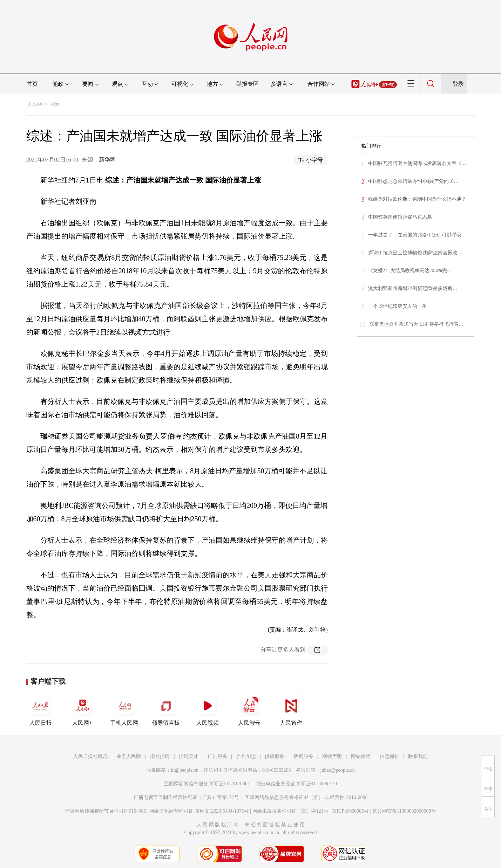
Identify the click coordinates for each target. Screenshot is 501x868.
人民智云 (249, 710)
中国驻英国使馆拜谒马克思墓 (400, 217)
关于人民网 (129, 756)
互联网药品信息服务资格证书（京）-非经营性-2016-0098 (306, 797)
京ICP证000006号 (350, 811)
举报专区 (248, 84)
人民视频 (208, 710)
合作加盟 (246, 756)
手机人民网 (124, 710)
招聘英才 (189, 756)
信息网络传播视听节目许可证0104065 (105, 811)
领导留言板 (166, 710)
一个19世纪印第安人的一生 (398, 306)
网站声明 (332, 756)
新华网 (107, 160)
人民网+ (82, 710)
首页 (32, 84)
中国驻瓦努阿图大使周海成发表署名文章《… (417, 163)
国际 (54, 104)
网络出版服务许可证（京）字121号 (290, 811)
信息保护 (390, 756)
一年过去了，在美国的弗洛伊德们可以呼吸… (417, 235)
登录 (458, 84)
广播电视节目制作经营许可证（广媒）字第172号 (186, 797)
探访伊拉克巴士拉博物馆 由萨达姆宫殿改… (415, 253)
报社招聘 (160, 756)
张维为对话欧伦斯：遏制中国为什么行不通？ (417, 199)
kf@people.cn (185, 770)
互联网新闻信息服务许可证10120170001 (207, 784)
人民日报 (41, 710)
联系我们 (418, 756)
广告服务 (217, 756)
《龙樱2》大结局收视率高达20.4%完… (410, 271)
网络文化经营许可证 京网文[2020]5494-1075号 (199, 811)
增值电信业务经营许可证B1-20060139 (296, 784)
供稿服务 (275, 756)
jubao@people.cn (338, 770)
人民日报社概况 (90, 756)
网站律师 (361, 756)
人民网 (35, 104)
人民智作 (291, 710)
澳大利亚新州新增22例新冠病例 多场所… (413, 288)
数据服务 (303, 756)
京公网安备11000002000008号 (404, 811)
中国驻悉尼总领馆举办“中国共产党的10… (413, 181)
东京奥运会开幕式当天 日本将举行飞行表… (417, 324)
